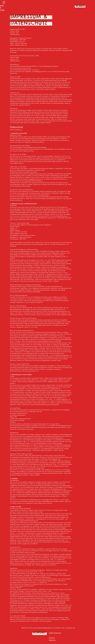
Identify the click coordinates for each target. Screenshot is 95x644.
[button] (4, 2)
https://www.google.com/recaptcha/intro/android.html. (32, 612)
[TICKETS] (80, 6)
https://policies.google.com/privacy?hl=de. (26, 544)
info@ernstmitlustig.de (55, 633)
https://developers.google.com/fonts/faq (56, 563)
